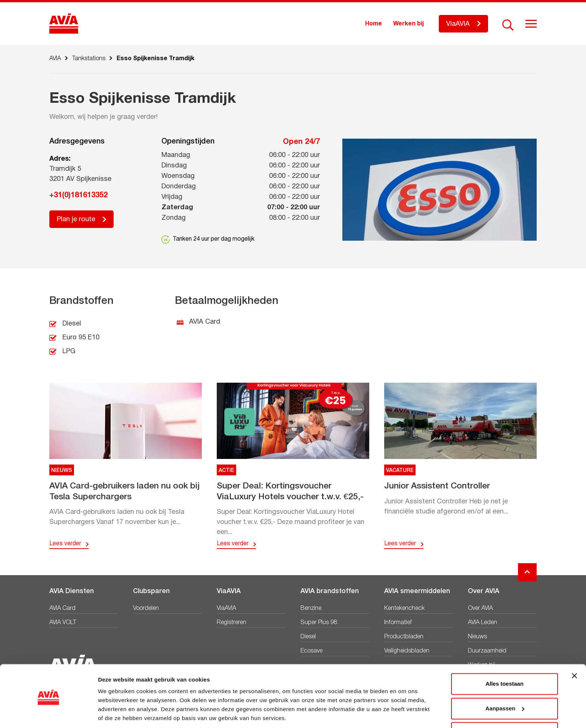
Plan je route (76, 220)
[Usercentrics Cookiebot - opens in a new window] (48, 713)
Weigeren (504, 707)
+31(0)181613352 (78, 195)
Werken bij (408, 24)
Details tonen (116, 713)
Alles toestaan (505, 658)
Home (374, 24)
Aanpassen (505, 683)
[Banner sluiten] (574, 650)
